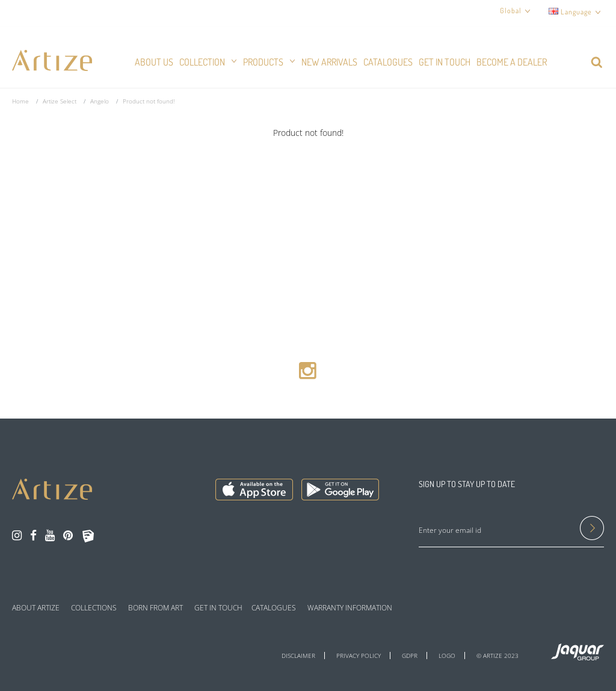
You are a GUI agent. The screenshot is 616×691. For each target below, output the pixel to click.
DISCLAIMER (298, 656)
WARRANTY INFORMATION (350, 608)
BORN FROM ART (156, 608)
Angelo (100, 101)
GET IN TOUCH (218, 608)
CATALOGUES (274, 608)
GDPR (410, 656)
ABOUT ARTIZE (36, 608)
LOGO (447, 656)
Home (20, 101)
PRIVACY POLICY (359, 656)
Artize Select (60, 101)
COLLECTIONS (94, 608)
